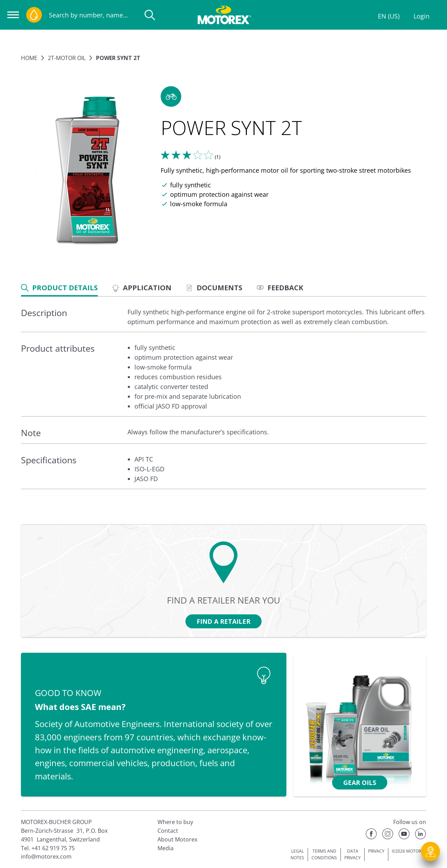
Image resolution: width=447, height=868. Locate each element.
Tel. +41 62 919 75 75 (48, 848)
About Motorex (177, 839)
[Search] (150, 15)
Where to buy (175, 822)
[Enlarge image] (87, 171)
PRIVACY (376, 851)
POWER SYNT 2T (118, 58)
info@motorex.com (46, 856)
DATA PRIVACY (353, 854)
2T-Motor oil (67, 58)
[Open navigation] (13, 15)
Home (29, 58)
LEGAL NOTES (297, 854)
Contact (168, 831)
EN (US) (389, 16)
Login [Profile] (422, 16)
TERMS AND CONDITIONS (324, 854)
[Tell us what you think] (187, 155)
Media (166, 848)
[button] (171, 96)
